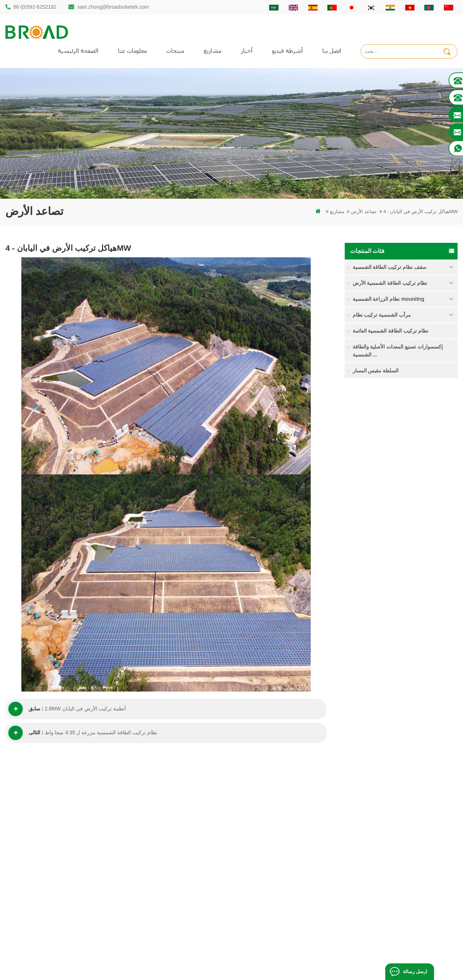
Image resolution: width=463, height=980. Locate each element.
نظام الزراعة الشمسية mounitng (388, 299)
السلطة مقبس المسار (376, 371)
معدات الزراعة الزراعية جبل (178, 906)
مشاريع (213, 50)
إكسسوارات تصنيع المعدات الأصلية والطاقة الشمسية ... (398, 351)
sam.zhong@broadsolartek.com (113, 7)
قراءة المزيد (410, 448)
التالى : (26, 733)
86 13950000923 (37, 865)
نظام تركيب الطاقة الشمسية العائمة (391, 331)
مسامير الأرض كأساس (172, 918)
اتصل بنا (332, 50)
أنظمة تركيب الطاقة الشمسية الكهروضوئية (193, 856)
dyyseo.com (357, 964)
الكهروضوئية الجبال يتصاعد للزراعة (184, 881)
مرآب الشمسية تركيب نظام (382, 315)
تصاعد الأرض (364, 212)
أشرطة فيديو (287, 50)
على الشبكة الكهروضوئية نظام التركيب (188, 869)
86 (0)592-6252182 (35, 7)
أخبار (247, 50)
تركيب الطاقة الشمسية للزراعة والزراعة (190, 893)
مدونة (273, 856)
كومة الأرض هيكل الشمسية (177, 820)
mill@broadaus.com (40, 894)
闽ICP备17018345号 (287, 964)
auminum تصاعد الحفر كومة (178, 832)
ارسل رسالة (415, 971)
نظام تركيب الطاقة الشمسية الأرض (390, 283)
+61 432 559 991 (37, 909)
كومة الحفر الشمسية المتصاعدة (182, 807)
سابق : (26, 709)
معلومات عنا (132, 50)
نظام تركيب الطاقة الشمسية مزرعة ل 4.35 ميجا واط (101, 733)
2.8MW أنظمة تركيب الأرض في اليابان (86, 709)
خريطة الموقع (282, 869)
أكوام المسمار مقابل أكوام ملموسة (185, 844)
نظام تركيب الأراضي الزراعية (417, 473)
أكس (273, 881)
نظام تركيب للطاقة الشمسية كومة (416, 432)
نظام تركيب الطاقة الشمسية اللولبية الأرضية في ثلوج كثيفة (422, 515)
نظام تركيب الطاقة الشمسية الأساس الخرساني (425, 555)
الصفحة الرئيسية (78, 50)
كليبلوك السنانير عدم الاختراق (417, 596)
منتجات (175, 50)
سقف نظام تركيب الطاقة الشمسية (390, 267)
